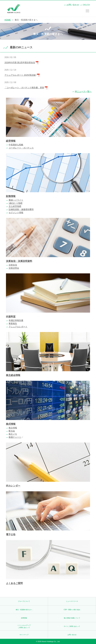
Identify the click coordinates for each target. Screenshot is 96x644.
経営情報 (11, 141)
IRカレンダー (13, 486)
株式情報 (11, 424)
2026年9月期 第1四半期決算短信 (20, 62)
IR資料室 (11, 317)
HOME (8, 20)
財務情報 (11, 196)
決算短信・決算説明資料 (19, 261)
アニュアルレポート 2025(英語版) (20, 75)
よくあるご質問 (14, 583)
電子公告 (11, 534)
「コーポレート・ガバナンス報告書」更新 (24, 88)
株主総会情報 (13, 375)
